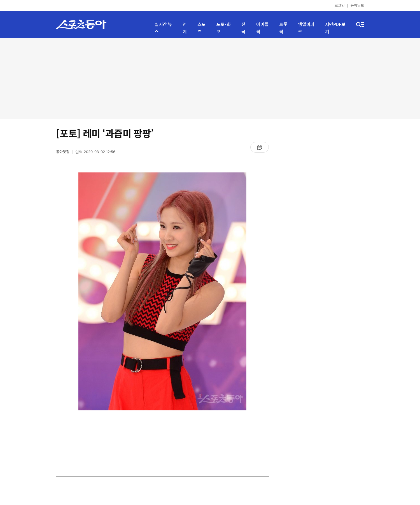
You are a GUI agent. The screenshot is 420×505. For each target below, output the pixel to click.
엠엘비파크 (306, 28)
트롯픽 (283, 28)
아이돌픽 (262, 28)
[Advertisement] (210, 78)
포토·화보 (223, 28)
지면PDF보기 (335, 28)
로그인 (340, 5)
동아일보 (357, 5)
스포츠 (201, 28)
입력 (95, 152)
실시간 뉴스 (163, 28)
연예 (185, 28)
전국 (243, 28)
